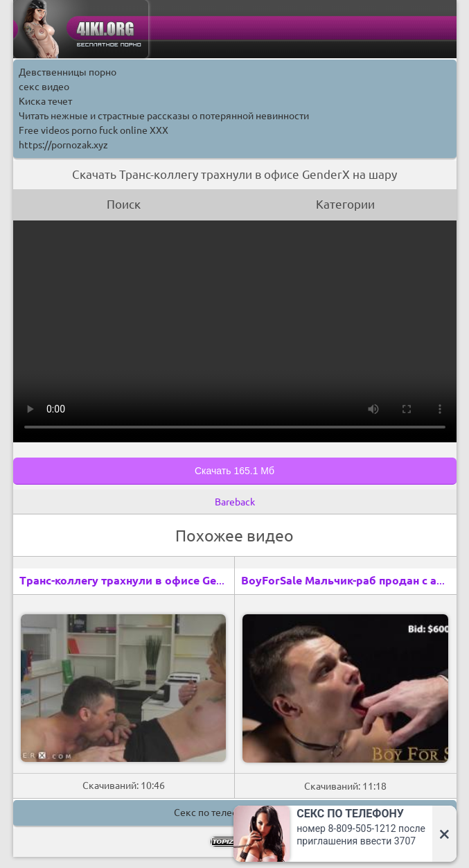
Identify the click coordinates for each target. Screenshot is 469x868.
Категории (345, 204)
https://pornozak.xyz (63, 145)
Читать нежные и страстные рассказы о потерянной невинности (164, 116)
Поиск (124, 204)
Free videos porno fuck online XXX (94, 130)
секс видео (44, 87)
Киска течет (45, 101)
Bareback (235, 502)
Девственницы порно (68, 72)
